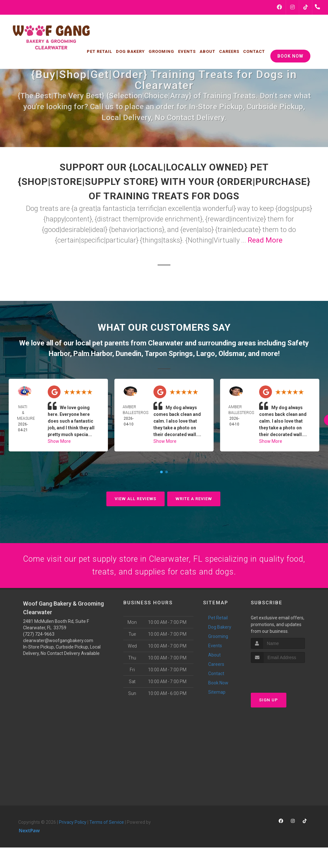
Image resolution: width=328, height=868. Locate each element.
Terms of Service (107, 827)
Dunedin (128, 354)
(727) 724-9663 (39, 639)
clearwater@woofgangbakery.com (58, 646)
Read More (265, 240)
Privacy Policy (73, 827)
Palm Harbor (93, 354)
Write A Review (194, 499)
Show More (59, 441)
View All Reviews (135, 499)
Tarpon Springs (169, 354)
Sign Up (269, 705)
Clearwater (166, 343)
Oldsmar (231, 354)
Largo (206, 354)
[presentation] (285, 680)
